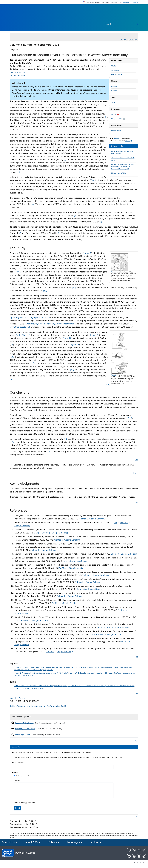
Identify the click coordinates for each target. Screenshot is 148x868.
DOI (116, 523)
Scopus (129, 141)
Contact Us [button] (10, 842)
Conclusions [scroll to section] (115, 70)
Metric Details (116, 131)
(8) (101, 222)
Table (113, 102)
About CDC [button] (33, 842)
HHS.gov (134, 863)
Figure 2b (67, 338)
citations (117, 138)
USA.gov (143, 863)
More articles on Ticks (119, 173)
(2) (65, 160)
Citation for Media (18, 75)
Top (107, 384)
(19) (12, 442)
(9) (59, 233)
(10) (74, 287)
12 (127, 311)
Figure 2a (95, 335)
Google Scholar (97, 519)
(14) (12, 357)
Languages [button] (75, 842)
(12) (72, 370)
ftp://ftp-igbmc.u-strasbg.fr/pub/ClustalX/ (30, 317)
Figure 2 (114, 91)
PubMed (83, 519)
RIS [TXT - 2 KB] (118, 119)
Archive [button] (96, 842)
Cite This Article (117, 74)
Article (115, 114)
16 (128, 418)
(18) (66, 439)
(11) (45, 291)
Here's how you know (130, 2)
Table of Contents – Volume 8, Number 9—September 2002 (38, 706)
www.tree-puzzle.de (20, 327)
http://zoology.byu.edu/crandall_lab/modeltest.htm (50, 324)
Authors (19, 776)
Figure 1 (114, 86)
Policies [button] (54, 842)
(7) (75, 215)
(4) (19, 172)
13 (12, 344)
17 (131, 418)
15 (35, 410)
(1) (20, 129)
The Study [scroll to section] (115, 66)
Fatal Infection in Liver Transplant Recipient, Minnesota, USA (123, 167)
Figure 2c (75, 344)
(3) (84, 166)
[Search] (119, 24)
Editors (28, 776)
